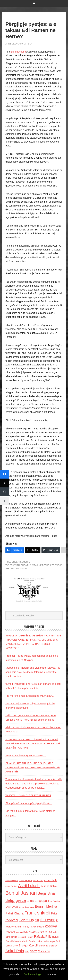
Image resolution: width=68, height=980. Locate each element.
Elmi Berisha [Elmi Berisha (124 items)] (54, 901)
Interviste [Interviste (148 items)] (10, 927)
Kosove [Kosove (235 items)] (10, 932)
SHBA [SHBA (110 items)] (15, 946)
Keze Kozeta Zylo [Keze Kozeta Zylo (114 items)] (23, 927)
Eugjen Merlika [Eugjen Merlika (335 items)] (46, 906)
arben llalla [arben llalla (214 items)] (51, 880)
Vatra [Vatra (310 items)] (34, 951)
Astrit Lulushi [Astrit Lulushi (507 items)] (29, 886)
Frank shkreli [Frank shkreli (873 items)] (37, 913)
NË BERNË (44, 565)
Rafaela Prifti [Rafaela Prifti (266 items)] (43, 937)
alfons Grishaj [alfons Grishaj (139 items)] (26, 881)
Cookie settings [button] (32, 974)
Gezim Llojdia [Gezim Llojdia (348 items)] (29, 920)
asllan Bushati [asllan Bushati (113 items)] (11, 886)
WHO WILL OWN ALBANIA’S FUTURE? (28, 795)
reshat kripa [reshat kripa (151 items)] (49, 941)
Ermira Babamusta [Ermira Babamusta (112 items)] (26, 907)
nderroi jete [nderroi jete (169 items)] (46, 932)
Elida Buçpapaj (18, 52)
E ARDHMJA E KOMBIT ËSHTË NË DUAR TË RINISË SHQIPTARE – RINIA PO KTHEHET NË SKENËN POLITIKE (33, 744)
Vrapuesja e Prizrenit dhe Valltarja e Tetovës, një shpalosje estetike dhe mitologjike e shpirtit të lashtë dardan (33, 672)
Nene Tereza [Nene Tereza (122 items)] (11, 937)
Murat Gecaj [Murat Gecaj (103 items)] (34, 932)
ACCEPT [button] (52, 974)
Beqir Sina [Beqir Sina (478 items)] (46, 893)
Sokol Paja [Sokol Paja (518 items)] (15, 951)
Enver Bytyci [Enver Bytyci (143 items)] (12, 907)
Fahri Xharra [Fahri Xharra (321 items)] (15, 913)
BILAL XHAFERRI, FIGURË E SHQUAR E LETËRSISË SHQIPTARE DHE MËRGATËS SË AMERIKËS (33, 767)
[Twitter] (33, 550)
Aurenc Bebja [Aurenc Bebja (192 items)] (49, 886)
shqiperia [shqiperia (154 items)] (43, 946)
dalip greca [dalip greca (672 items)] (16, 900)
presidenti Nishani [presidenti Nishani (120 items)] (25, 937)
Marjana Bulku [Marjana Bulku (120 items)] (22, 932)
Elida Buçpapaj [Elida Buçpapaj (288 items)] (37, 901)
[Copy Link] (51, 550)
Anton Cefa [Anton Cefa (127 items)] (38, 881)
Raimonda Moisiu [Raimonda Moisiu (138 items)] (20, 941)
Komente (25, 562)
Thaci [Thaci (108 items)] (27, 951)
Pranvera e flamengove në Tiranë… (26, 755)
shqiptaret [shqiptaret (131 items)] (53, 946)
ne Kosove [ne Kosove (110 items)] (57, 932)
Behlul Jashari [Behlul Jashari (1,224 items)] (21, 893)
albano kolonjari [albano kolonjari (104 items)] (12, 881)
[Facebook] (15, 550)
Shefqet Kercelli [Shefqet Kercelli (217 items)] (28, 945)
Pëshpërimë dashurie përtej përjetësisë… (29, 803)
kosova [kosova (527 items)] (51, 926)
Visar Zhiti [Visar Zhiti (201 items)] (44, 951)
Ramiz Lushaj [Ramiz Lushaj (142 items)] (35, 941)
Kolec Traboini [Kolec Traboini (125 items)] (38, 927)
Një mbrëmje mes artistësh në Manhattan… (30, 696)
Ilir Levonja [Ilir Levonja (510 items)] (49, 920)
